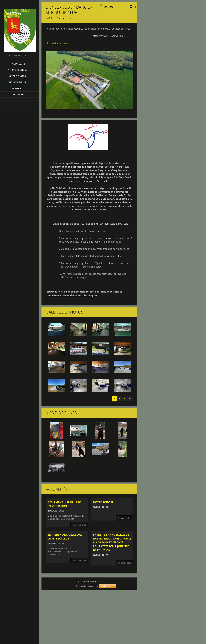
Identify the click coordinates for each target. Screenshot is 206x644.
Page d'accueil (17, 64)
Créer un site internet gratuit (87, 586)
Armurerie (18, 88)
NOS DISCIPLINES (18, 82)
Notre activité (103, 502)
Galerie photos (18, 76)
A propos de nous (17, 70)
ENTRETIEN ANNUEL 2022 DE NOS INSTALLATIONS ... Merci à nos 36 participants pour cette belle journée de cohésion (112, 542)
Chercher (131, 7)
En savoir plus (79, 525)
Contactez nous (18, 94)
